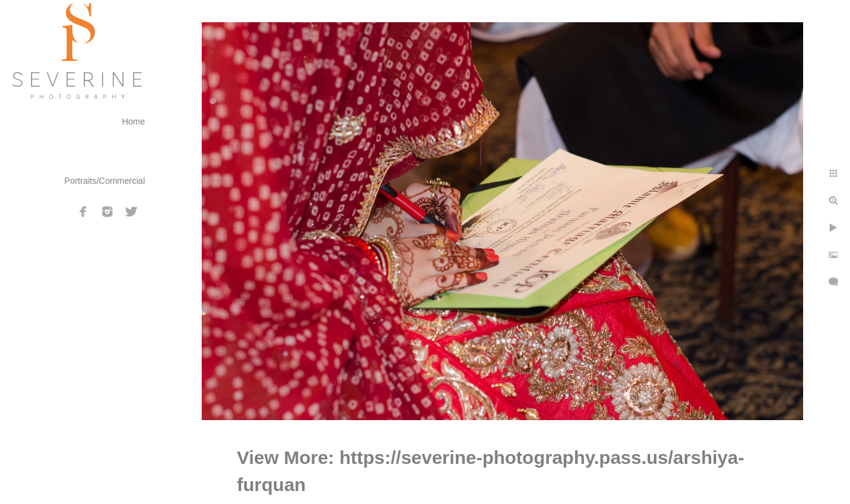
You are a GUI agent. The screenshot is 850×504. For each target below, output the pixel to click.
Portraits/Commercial (105, 181)
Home (134, 122)
